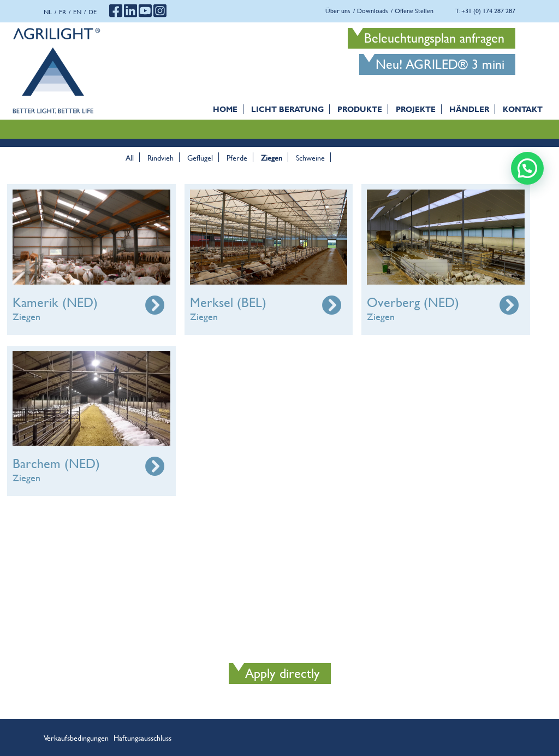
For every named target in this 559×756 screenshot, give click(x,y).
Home (225, 109)
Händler (469, 109)
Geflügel (200, 157)
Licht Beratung (287, 109)
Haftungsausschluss (142, 737)
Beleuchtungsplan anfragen (434, 38)
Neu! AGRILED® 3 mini (440, 64)
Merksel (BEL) (228, 302)
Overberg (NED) (413, 302)
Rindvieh (160, 157)
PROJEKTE (416, 109)
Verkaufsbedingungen (76, 737)
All (130, 157)
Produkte (360, 109)
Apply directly (283, 673)
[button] (527, 168)
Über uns (338, 11)
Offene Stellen (414, 11)
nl (48, 12)
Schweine (310, 157)
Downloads (373, 11)
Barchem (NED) (56, 463)
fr (63, 12)
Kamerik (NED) (55, 302)
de (93, 12)
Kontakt (523, 109)
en (77, 12)
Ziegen (272, 157)
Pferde (237, 157)
